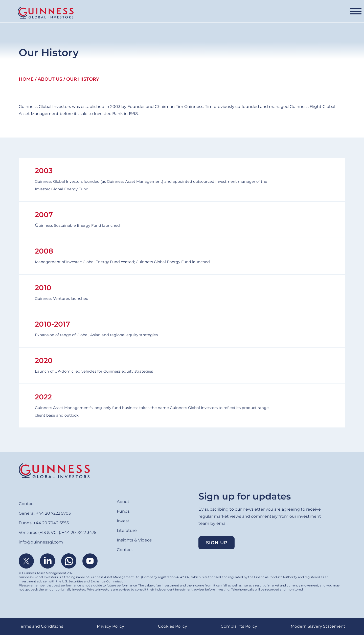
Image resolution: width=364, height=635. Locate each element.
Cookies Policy (173, 626)
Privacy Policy (110, 626)
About (105, 13)
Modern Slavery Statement (318, 626)
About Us (50, 79)
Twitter (26, 561)
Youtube (90, 561)
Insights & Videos (265, 13)
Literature (222, 13)
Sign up (217, 543)
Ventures (161, 13)
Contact (314, 13)
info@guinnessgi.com (41, 542)
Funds (131, 13)
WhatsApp (69, 561)
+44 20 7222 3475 (79, 532)
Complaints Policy (239, 626)
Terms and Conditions (41, 626)
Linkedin (48, 561)
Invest (191, 13)
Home (26, 79)
